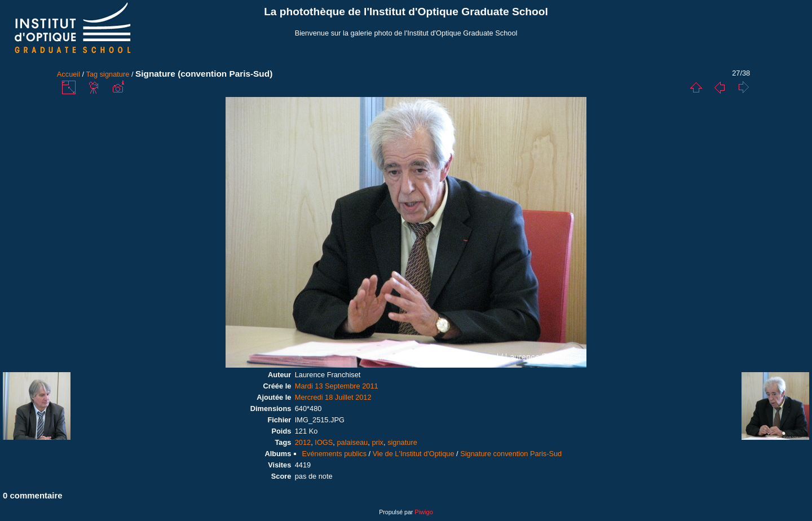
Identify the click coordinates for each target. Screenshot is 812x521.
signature (115, 74)
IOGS (324, 442)
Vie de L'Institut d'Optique (414, 454)
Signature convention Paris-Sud (511, 454)
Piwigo (423, 512)
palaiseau (352, 442)
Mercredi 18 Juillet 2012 (333, 397)
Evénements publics (335, 454)
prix (378, 442)
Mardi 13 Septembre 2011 (337, 386)
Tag (92, 74)
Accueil (69, 74)
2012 (303, 442)
